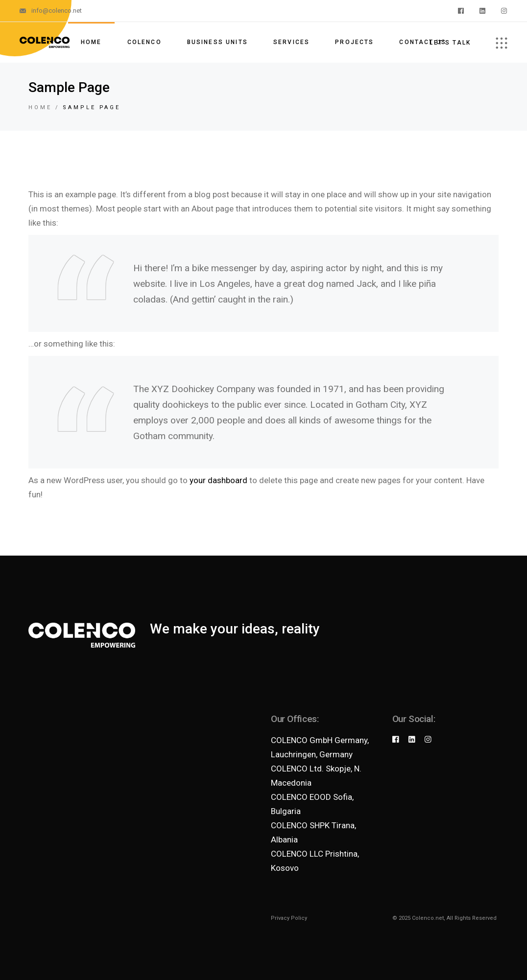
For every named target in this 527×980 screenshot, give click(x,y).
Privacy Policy (289, 918)
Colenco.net (428, 918)
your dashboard (218, 480)
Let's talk (450, 43)
